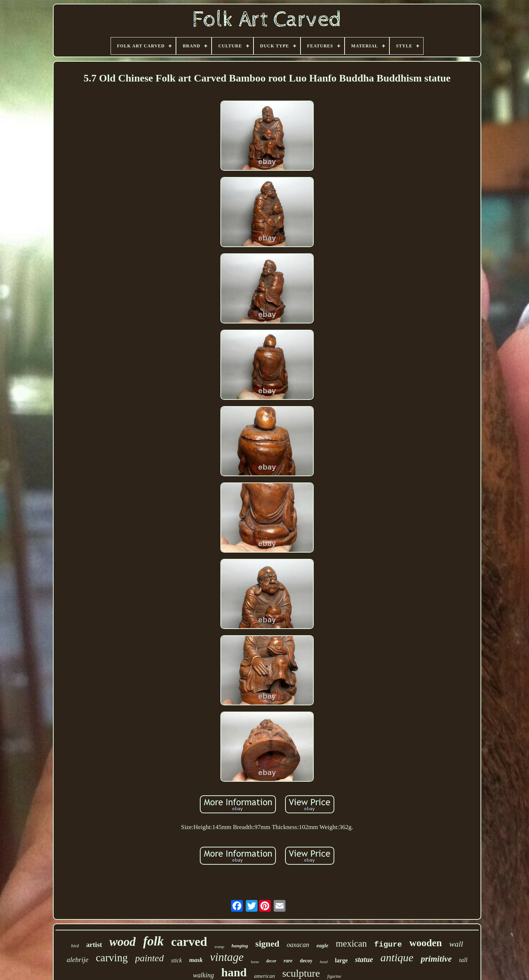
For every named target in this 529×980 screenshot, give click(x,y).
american (265, 976)
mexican (351, 943)
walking (203, 975)
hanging (240, 946)
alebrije (78, 960)
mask (196, 960)
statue (364, 959)
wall (456, 944)
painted (150, 958)
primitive (436, 959)
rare (288, 961)
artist (94, 945)
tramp (219, 947)
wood (123, 942)
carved (189, 942)
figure (388, 945)
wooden (426, 943)
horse (255, 962)
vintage (227, 957)
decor (271, 961)
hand (234, 972)
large (341, 960)
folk (153, 941)
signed (267, 944)
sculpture (301, 973)
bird (75, 946)
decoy (306, 961)
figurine (334, 976)
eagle (322, 945)
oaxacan (298, 945)
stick (177, 960)
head (323, 962)
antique (397, 957)
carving (112, 958)
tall (463, 960)
